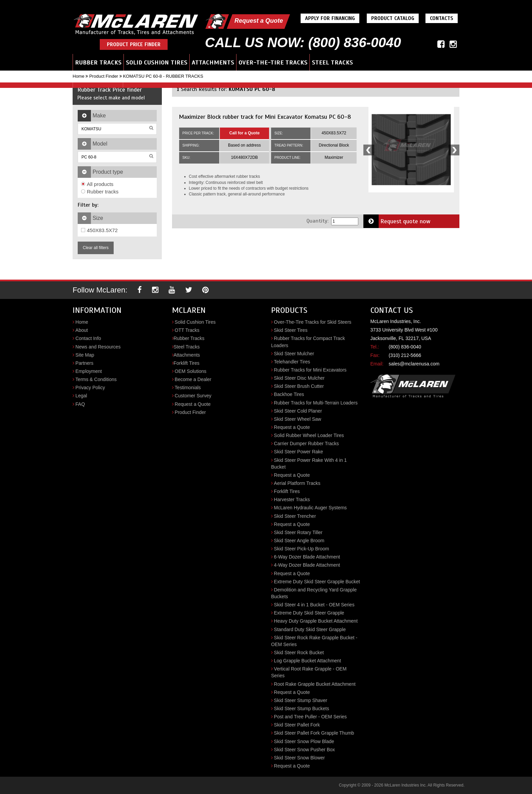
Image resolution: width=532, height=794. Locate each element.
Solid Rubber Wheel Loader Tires (309, 435)
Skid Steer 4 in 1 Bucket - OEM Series (314, 605)
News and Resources (98, 347)
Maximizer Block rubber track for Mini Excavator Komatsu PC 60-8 (265, 117)
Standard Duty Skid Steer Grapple (310, 629)
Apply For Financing (330, 18)
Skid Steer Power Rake (298, 452)
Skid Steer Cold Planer (298, 411)
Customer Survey (193, 396)
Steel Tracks (332, 62)
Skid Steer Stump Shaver (300, 700)
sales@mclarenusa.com (414, 364)
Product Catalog (393, 18)
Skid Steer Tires (291, 330)
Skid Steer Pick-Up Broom (301, 549)
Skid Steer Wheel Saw (297, 419)
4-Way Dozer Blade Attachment (307, 565)
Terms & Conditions (96, 379)
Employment (89, 371)
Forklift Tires (187, 363)
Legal (81, 396)
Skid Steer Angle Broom (299, 541)
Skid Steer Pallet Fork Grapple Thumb (314, 733)
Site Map (85, 355)
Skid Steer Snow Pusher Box (304, 750)
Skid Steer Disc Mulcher (299, 378)
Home (79, 76)
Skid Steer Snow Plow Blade (304, 741)
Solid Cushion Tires (157, 62)
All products (97, 184)
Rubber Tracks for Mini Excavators (310, 370)
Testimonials (188, 387)
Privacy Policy (90, 387)
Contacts (442, 18)
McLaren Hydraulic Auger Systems (310, 508)
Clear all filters (96, 248)
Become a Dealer (193, 379)
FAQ (80, 404)
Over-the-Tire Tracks (273, 62)
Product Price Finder (134, 44)
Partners (84, 363)
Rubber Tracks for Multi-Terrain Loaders (316, 403)
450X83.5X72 (99, 230)
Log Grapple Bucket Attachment (307, 661)
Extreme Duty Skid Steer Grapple (309, 613)
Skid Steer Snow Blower (299, 758)
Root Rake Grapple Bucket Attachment (315, 684)
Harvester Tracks (292, 499)
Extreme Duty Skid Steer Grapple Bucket (317, 582)
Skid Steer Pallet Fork (297, 725)
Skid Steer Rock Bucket (299, 653)
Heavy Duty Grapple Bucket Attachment (316, 621)
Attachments (213, 62)
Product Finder (104, 76)
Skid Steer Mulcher (294, 354)
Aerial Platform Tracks (297, 483)
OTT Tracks (187, 330)
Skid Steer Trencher (295, 516)
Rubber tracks (100, 192)
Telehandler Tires (292, 362)
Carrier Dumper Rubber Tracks (306, 443)
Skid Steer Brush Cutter (299, 386)
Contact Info (88, 338)
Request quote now (397, 221)
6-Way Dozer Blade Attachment (307, 557)
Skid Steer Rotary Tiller (298, 532)
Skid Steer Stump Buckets (301, 708)
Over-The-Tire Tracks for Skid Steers (312, 322)
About (82, 330)
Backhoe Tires (289, 394)
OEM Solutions (191, 371)
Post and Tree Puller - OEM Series (310, 717)
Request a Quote (259, 21)
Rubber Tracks (98, 62)
